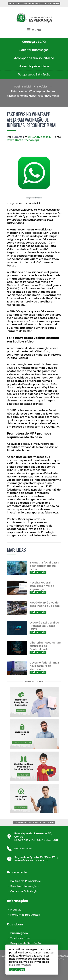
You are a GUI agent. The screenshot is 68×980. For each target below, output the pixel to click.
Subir (51, 822)
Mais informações (20, 965)
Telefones (15, 4)
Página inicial (23, 86)
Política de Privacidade (26, 881)
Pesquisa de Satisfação (26, 943)
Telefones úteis (20, 938)
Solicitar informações (24, 886)
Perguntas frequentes (25, 915)
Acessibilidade (51, 4)
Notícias (42, 86)
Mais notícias (34, 682)
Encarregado (31, 4)
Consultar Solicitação (24, 891)
